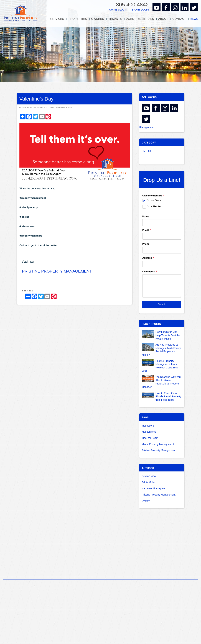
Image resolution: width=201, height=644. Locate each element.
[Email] (162, 236)
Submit (162, 304)
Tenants (115, 19)
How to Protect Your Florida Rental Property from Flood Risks (168, 397)
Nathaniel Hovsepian (153, 488)
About (163, 19)
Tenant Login (140, 10)
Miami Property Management (158, 444)
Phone (146, 244)
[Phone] (162, 250)
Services (57, 19)
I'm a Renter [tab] (154, 206)
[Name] (162, 223)
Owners (98, 19)
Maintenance (149, 432)
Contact (179, 19)
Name (146, 216)
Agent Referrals (140, 19)
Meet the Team (150, 438)
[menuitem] (57, 19)
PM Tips (146, 151)
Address (147, 258)
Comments (149, 271)
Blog (194, 19)
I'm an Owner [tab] (155, 200)
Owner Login (118, 10)
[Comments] (162, 286)
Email (146, 230)
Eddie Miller (148, 482)
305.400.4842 (132, 5)
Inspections (148, 426)
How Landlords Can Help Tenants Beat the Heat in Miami (168, 335)
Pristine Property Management (159, 450)
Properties (78, 19)
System (146, 501)
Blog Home (146, 128)
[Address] (162, 264)
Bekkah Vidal (149, 476)
